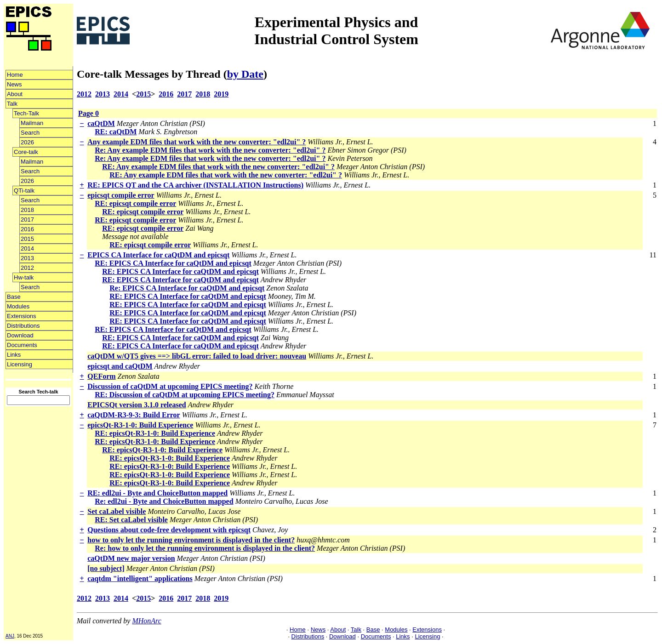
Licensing (20, 364)
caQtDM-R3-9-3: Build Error (134, 415)
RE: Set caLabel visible (131, 520)
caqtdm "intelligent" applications (140, 578)
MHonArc (146, 621)
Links (14, 355)
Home (15, 75)
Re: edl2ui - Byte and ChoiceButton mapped (164, 501)
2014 (27, 248)
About (15, 94)
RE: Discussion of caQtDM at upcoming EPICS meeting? (185, 395)
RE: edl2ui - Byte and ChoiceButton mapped (157, 493)
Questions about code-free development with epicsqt (169, 530)
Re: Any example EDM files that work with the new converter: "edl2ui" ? (210, 150)
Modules (18, 306)
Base (14, 297)
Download (20, 335)
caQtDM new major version (131, 558)
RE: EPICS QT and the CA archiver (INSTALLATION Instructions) (195, 185)
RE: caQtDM (116, 132)
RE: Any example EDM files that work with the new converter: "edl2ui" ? (218, 167)
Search (30, 133)
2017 (27, 219)
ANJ (10, 636)
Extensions (22, 316)
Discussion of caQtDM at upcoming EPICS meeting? (170, 386)
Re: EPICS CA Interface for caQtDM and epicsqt (187, 288)
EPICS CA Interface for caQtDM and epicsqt (158, 255)
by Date (245, 74)
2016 (27, 229)
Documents (22, 345)
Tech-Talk (26, 113)
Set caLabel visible (117, 511)
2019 (221, 94)
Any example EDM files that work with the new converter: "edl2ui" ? (197, 142)
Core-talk (26, 152)
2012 (27, 268)
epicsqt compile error (121, 195)
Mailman (32, 123)
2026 (27, 142)
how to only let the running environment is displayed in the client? (191, 540)
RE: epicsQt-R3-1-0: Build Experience (155, 433)
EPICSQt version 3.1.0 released (137, 405)
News (14, 84)
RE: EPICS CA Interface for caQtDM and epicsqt (173, 263)
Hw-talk (24, 277)
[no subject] (106, 568)
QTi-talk (24, 191)
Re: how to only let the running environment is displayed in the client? (205, 548)
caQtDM (101, 123)
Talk (12, 104)
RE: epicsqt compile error (135, 203)
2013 (27, 258)
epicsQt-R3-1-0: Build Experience (140, 425)
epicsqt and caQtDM (120, 366)
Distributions (23, 326)
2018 (27, 210)
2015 (27, 239)
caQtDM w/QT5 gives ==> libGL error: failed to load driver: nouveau (197, 356)
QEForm (101, 376)
